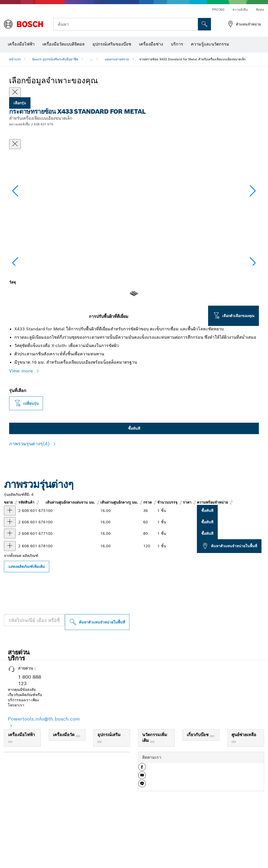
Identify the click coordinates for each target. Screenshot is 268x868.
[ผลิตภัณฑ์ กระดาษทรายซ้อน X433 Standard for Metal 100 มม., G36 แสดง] (10, 563)
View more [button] (22, 423)
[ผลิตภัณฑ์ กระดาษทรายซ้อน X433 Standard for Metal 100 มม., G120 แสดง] (10, 598)
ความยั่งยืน (240, 9)
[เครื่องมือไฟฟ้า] (10, 794)
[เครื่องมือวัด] (78, 788)
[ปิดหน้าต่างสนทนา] (15, 144)
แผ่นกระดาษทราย (117, 59)
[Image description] (26, 300)
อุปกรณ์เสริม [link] (109, 787)
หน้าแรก (15, 59)
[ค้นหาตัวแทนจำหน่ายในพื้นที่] (97, 674)
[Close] (15, 92)
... (91, 59)
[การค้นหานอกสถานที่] (204, 24)
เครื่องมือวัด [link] (64, 787)
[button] (253, 216)
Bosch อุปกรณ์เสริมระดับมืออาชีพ (55, 59)
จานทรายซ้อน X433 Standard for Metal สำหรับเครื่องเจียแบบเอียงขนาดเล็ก (192, 59)
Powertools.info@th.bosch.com (44, 771)
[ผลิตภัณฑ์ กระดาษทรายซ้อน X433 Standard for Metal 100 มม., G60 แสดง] (10, 574)
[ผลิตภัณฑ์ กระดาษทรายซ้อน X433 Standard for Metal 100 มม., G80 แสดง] (10, 586)
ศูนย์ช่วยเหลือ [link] (244, 787)
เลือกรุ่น (20, 103)
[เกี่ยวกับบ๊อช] (212, 788)
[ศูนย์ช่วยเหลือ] (234, 794)
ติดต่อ (260, 9)
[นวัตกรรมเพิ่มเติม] (152, 794)
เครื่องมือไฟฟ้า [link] (21, 787)
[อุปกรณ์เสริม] (99, 794)
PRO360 (218, 9)
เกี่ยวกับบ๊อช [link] (198, 787)
